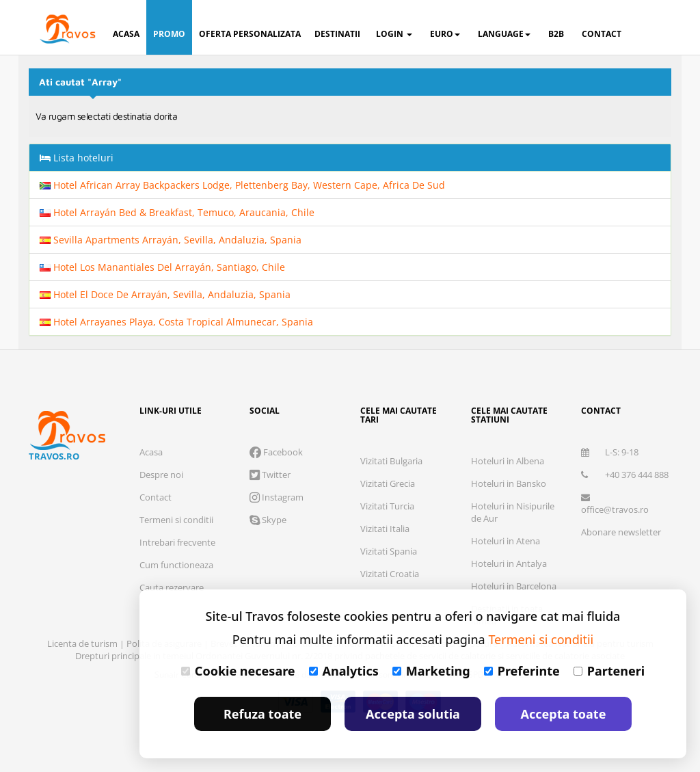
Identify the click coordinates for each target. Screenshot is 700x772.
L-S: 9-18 (610, 452)
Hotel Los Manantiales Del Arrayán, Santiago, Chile (162, 267)
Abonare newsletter (621, 532)
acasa (126, 34)
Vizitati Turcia (387, 506)
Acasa (151, 452)
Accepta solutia (413, 714)
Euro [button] (445, 34)
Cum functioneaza (176, 565)
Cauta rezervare (172, 587)
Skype (268, 520)
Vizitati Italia (385, 529)
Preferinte (522, 671)
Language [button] (504, 34)
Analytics (344, 671)
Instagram (277, 497)
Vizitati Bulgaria (391, 461)
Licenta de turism (83, 643)
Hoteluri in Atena (506, 541)
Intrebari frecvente (177, 542)
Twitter (270, 475)
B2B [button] (556, 34)
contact (602, 34)
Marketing (431, 671)
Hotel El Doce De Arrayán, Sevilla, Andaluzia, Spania (165, 294)
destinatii (337, 34)
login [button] (394, 34)
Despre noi (161, 475)
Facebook (276, 452)
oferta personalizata (250, 34)
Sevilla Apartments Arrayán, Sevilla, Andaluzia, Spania (171, 240)
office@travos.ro (615, 504)
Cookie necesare (238, 671)
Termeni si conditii (176, 520)
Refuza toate (262, 714)
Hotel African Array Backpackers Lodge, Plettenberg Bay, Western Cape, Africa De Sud (242, 185)
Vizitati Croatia (390, 574)
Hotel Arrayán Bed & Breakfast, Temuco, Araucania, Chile (177, 212)
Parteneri (609, 671)
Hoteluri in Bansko (509, 483)
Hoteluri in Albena (508, 461)
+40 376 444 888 (625, 475)
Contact (156, 497)
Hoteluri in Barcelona (514, 586)
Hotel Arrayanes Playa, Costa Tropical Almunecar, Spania (176, 322)
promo (169, 34)
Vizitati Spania (389, 551)
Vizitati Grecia (388, 483)
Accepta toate (564, 714)
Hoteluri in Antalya (509, 563)
